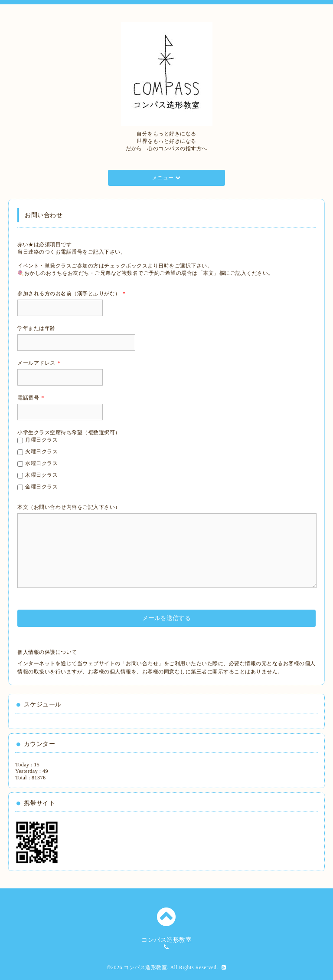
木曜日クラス (41, 475)
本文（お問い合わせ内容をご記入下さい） (69, 507)
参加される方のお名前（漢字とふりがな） (71, 294)
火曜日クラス (41, 452)
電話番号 (31, 398)
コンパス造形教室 (145, 967)
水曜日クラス (41, 463)
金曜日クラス (41, 487)
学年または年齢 (36, 328)
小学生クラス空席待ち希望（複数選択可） (69, 432)
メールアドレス (39, 363)
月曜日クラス (41, 440)
